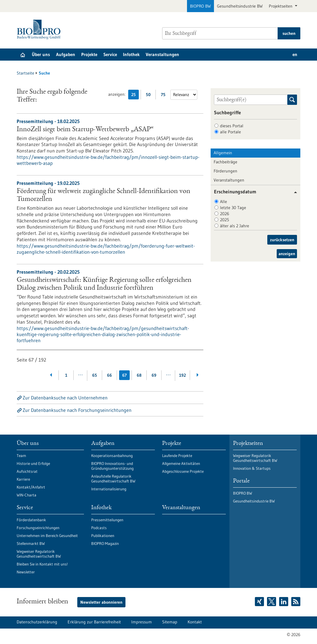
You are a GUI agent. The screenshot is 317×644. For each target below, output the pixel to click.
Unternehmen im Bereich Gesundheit (47, 536)
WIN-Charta (27, 495)
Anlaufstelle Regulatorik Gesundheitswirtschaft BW (113, 479)
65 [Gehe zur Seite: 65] (95, 375)
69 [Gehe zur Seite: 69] (154, 375)
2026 (225, 214)
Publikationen (103, 536)
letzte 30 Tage (233, 208)
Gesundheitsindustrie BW (240, 6)
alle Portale (230, 132)
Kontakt (195, 622)
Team (21, 455)
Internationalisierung (109, 489)
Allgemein (223, 153)
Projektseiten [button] (281, 6)
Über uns (41, 54)
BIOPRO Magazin (105, 543)
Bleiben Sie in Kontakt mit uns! (42, 564)
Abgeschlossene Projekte (183, 471)
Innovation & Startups (252, 468)
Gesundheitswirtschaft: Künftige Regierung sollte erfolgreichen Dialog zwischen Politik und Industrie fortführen (104, 284)
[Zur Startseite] (40, 30)
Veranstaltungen (162, 54)
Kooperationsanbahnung (112, 455)
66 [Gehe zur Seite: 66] (109, 375)
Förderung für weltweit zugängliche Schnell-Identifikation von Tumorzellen (103, 195)
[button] (293, 192)
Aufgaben (66, 54)
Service (110, 54)
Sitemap (170, 622)
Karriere (23, 479)
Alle (224, 202)
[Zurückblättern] (51, 375)
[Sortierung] (184, 95)
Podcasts (99, 528)
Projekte (89, 54)
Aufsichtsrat (27, 471)
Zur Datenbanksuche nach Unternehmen (65, 398)
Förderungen (225, 171)
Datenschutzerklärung (37, 622)
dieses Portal (232, 126)
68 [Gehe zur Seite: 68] (139, 375)
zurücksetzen (282, 240)
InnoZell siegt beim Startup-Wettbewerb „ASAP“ (85, 130)
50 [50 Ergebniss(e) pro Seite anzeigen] (150, 96)
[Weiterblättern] (197, 375)
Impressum (142, 622)
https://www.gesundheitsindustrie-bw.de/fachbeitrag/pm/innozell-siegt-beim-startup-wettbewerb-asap (108, 160)
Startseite (25, 73)
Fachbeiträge (225, 162)
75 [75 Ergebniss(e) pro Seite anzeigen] (165, 96)
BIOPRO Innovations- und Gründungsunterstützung (112, 466)
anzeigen (287, 254)
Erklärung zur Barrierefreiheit (94, 622)
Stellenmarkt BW (31, 543)
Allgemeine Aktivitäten (181, 463)
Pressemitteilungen (107, 520)
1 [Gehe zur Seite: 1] (66, 375)
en (295, 54)
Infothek (131, 54)
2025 (225, 220)
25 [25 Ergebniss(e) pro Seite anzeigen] (135, 96)
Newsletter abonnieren (101, 602)
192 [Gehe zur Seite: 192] (182, 375)
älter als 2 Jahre (235, 226)
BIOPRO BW (200, 6)
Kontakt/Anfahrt (31, 487)
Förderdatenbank (31, 520)
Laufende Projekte (177, 455)
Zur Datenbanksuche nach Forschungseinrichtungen (77, 410)
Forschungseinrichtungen (38, 528)
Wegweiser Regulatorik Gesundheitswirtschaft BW (39, 554)
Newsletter (26, 572)
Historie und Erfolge (33, 463)
